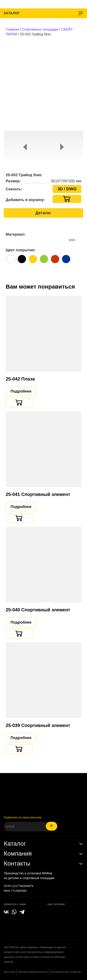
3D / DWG (67, 189)
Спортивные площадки (40, 29)
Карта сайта (10, 972)
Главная (12, 29)
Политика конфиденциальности (33, 972)
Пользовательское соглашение (66, 972)
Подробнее (21, 391)
